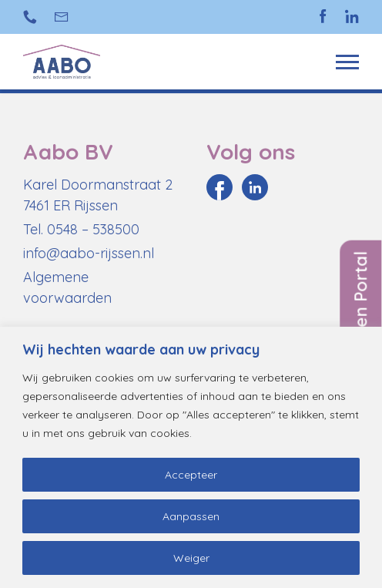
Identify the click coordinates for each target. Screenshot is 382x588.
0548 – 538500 (93, 229)
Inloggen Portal (360, 315)
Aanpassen (191, 516)
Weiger (191, 558)
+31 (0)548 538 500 (30, 17)
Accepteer (191, 475)
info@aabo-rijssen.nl (62, 17)
